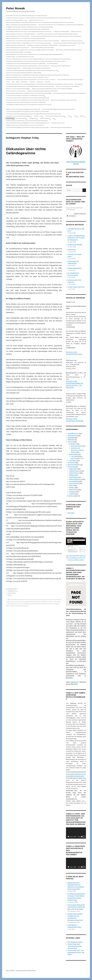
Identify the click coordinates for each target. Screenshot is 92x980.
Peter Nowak (15, 8)
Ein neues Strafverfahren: (53, 64)
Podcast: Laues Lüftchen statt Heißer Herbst (16, 45)
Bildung (72, 475)
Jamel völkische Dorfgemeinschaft (26, 602)
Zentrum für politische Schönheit (21, 606)
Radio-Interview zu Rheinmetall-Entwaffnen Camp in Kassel (68, 50)
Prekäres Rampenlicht (75, 268)
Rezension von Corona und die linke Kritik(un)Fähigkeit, (18, 89)
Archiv (41, 116)
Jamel (16, 602)
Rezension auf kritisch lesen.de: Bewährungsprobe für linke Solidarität (42, 91)
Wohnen (8, 82)
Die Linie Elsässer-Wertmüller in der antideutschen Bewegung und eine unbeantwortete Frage (27, 16)
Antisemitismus (24, 82)
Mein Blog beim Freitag (75, 942)
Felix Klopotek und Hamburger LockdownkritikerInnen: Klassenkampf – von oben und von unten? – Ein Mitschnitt (31, 80)
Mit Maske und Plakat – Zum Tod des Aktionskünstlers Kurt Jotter (20, 57)
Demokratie (48, 82)
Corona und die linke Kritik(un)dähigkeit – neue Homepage (19, 52)
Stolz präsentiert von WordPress (26, 971)
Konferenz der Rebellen (75, 245)
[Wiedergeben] (69, 837)
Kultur (10, 595)
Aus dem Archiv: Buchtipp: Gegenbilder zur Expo (17, 20)
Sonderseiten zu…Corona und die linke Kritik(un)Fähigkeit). (19, 116)
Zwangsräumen (40, 82)
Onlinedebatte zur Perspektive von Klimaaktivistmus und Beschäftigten (42, 45)
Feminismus (73, 477)
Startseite (36, 116)
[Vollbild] (84, 837)
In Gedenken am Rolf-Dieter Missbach (61, 32)
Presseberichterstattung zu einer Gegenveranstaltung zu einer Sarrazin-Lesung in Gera (25, 125)
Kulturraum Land (39, 602)
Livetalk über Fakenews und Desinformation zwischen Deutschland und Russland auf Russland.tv (27, 121)
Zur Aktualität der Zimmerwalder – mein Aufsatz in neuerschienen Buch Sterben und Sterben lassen (28, 29)
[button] (71, 216)
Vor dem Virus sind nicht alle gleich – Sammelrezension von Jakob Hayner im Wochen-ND (25, 95)
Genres (76, 116)
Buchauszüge (73, 454)
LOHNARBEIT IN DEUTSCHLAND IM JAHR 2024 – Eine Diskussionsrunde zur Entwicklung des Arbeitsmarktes (29, 27)
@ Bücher (72, 444)
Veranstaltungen (10, 118)
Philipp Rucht (35, 604)
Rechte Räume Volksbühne (53, 604)
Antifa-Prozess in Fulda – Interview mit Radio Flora (61, 127)
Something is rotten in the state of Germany (61, 66)
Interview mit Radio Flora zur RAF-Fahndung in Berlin (18, 36)
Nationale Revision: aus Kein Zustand (67, 45)
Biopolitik (71, 438)
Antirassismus (72, 436)
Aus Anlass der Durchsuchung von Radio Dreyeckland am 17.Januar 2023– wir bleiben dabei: (26, 64)
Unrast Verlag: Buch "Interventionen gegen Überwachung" (75, 946)
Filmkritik (71, 440)
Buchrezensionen (76, 446)
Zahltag (18, 82)
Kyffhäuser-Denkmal (48, 602)
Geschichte (71, 463)
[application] (76, 833)
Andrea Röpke (13, 600)
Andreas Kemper (21, 600)
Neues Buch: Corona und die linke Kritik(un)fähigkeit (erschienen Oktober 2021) (23, 109)
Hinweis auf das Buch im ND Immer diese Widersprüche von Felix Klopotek (69, 93)
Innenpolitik (12, 593)
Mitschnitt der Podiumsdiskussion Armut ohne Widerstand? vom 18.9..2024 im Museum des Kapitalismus (61, 25)
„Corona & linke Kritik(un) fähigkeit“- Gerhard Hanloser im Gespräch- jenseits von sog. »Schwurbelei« (27, 112)
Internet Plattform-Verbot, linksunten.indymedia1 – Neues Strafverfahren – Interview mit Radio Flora (28, 66)
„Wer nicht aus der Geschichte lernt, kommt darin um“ (18, 48)
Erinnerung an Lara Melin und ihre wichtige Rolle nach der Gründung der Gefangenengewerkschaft (28, 98)
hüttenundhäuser (75, 479)
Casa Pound (38, 600)
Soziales (72, 492)
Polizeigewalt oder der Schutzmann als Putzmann (72, 41)
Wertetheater (72, 250)
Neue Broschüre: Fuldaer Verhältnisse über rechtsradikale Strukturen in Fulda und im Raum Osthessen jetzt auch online (32, 70)
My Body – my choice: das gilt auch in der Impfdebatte (67, 86)
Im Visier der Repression (45, 118)
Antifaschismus (13, 591)
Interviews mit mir (33, 118)
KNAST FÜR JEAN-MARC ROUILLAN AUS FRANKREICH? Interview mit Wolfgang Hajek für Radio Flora (28, 123)
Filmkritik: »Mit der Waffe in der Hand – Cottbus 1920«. (43, 48)
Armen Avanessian (30, 600)
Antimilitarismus (73, 434)
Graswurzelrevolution (46, 600)
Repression (73, 490)
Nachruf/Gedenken (74, 465)
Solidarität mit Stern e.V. (76, 32)
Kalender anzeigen (80, 214)
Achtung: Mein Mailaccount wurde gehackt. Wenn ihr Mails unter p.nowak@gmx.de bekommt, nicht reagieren (30, 50)
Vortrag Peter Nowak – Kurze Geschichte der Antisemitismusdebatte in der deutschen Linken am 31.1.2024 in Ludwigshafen (33, 41)
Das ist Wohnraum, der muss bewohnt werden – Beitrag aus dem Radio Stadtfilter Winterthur (58, 34)
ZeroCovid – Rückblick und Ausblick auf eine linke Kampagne (70, 80)
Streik (13, 82)
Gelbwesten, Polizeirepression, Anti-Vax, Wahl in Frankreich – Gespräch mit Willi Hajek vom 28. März (27, 77)
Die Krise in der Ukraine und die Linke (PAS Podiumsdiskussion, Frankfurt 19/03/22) (24, 73)
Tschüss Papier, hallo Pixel (76, 287)
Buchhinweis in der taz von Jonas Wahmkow (16, 91)
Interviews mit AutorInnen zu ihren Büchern (77, 450)
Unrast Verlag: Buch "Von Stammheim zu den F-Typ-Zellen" (76, 953)
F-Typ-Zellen (32, 82)
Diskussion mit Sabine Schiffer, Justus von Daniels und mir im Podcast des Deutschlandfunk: (26, 38)
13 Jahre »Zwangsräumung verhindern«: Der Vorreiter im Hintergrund (76, 238)
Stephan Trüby (9, 606)
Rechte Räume (42, 604)
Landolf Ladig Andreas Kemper (13, 604)
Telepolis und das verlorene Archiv (36, 20)
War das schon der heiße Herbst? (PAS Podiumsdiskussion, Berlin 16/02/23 (69, 43)
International (73, 483)
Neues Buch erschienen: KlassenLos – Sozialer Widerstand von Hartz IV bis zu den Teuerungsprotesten (28, 43)
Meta (54, 118)
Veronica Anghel (73, 496)
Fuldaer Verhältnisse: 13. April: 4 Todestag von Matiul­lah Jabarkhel (36, 68)
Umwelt (72, 494)
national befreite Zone (26, 604)
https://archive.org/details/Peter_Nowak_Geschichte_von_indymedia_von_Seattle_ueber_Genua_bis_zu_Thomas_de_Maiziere (76, 558)
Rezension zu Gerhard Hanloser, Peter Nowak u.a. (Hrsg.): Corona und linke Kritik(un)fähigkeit (52, 89)
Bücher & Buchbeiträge (21, 118)
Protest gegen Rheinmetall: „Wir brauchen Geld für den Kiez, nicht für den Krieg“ (76, 907)
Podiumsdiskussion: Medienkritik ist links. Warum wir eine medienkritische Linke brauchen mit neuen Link (29, 32)
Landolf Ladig (57, 602)
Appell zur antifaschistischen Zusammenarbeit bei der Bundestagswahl (21, 25)
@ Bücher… (82, 116)
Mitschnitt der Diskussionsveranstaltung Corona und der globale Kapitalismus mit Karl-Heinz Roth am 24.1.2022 (30, 86)
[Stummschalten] (82, 837)
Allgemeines (73, 469)
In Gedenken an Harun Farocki (58, 123)
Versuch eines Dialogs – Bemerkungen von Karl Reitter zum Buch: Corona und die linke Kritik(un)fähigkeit (29, 93)
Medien (72, 488)
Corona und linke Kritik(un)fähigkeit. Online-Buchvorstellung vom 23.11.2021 (58, 109)
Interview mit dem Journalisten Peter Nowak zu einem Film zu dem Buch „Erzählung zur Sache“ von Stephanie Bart (56, 36)
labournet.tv (75, 682)
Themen (69, 116)
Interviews (73, 461)
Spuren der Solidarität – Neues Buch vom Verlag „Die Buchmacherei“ (21, 34)
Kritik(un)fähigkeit (79, 84)
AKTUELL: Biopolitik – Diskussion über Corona (55, 116)
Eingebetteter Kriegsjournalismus (13, 68)
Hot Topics (71, 513)
